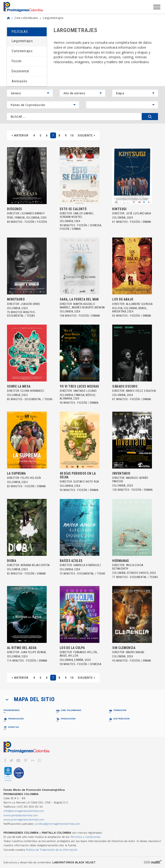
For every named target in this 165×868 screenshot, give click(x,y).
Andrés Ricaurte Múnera (88, 308)
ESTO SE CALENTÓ (73, 209)
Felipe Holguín (31, 478)
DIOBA (12, 561)
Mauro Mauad (135, 652)
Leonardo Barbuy (33, 213)
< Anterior (20, 135)
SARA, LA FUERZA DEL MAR (79, 299)
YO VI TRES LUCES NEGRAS (79, 386)
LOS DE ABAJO (123, 299)
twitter (11, 760)
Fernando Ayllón (85, 652)
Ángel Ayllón (69, 656)
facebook (5, 760)
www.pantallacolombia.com (21, 815)
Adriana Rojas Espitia (35, 565)
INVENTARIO (121, 473)
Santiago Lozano (85, 391)
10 (72, 135)
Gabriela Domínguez (87, 565)
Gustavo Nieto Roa (86, 482)
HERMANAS (121, 561)
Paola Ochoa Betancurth (128, 567)
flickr (32, 760)
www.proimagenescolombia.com (24, 820)
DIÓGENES (15, 209)
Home (8, 18)
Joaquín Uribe (30, 304)
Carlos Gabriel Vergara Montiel (77, 215)
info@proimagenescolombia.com (24, 811)
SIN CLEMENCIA (124, 648)
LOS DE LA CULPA (72, 648)
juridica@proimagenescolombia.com (58, 824)
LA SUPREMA (16, 473)
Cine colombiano (26, 18)
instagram (39, 760)
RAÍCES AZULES (71, 561)
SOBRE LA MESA (19, 386)
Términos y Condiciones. (86, 837)
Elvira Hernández (32, 391)
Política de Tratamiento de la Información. (52, 850)
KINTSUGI (119, 209)
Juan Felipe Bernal (33, 652)
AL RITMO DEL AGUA (22, 648)
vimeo (25, 760)
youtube (18, 760)
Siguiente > (86, 135)
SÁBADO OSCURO (125, 386)
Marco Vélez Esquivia (141, 391)
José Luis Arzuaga (139, 213)
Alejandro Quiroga (139, 304)
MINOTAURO (16, 299)
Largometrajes (53, 18)
